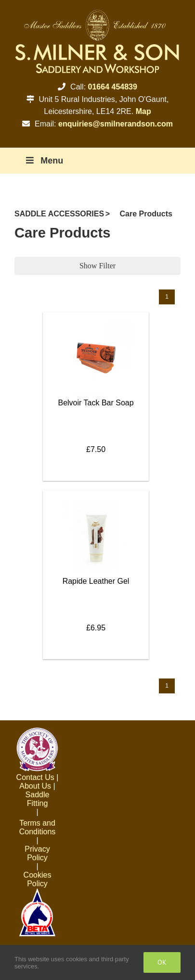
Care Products (146, 214)
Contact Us (35, 777)
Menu (44, 161)
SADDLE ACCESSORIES (59, 214)
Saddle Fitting (38, 799)
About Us (35, 786)
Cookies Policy (38, 879)
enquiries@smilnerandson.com (116, 124)
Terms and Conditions (38, 827)
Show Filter (97, 266)
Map (143, 111)
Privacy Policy (37, 853)
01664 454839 (113, 87)
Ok (162, 962)
